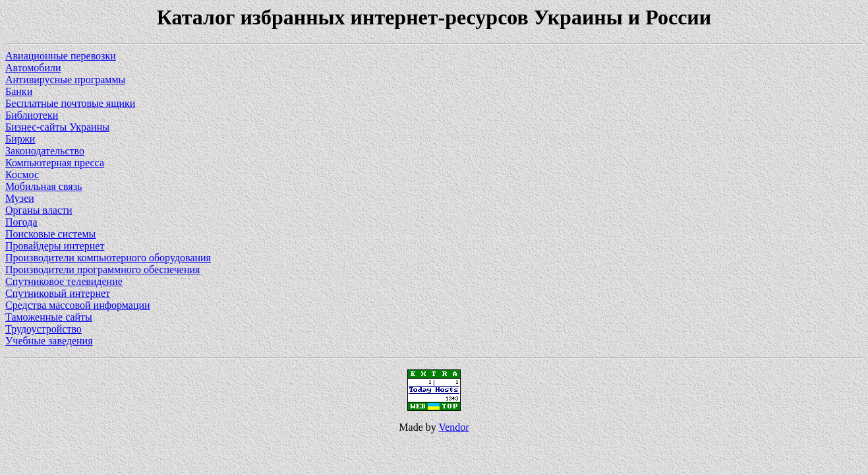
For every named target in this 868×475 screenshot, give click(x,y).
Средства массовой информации (78, 305)
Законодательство (45, 151)
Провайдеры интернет (55, 246)
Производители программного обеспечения (102, 269)
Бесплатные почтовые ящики (70, 103)
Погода (21, 222)
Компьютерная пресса (55, 163)
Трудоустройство (43, 329)
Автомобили (33, 68)
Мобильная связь (43, 186)
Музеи (20, 198)
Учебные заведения (49, 341)
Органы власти (39, 210)
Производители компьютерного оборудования (108, 258)
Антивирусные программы (65, 79)
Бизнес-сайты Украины (57, 127)
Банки (19, 91)
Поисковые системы (50, 234)
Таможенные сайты (49, 317)
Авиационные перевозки (61, 56)
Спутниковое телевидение (64, 281)
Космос (22, 174)
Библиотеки (32, 115)
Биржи (20, 139)
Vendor (453, 427)
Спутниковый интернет (58, 293)
